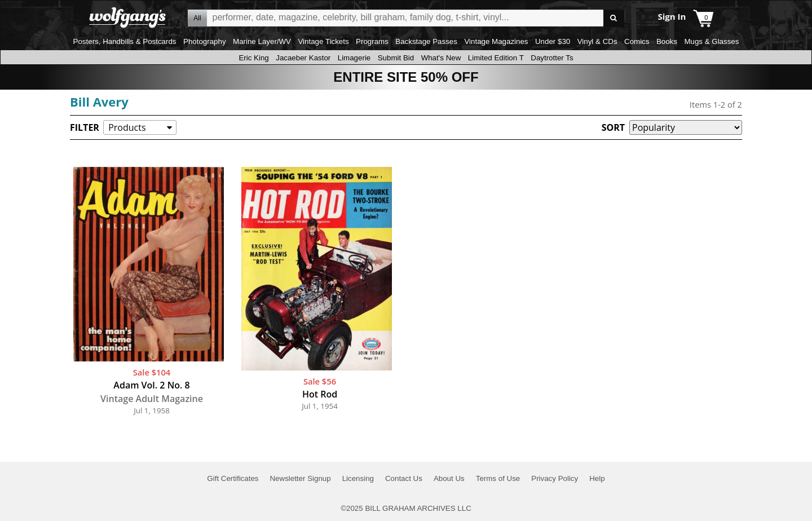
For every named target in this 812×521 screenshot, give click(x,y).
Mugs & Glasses (711, 41)
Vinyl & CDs (597, 41)
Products (127, 127)
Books (667, 41)
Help (597, 478)
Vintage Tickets (323, 41)
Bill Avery (99, 101)
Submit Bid (396, 58)
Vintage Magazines (496, 41)
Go (614, 18)
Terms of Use (498, 478)
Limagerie (354, 58)
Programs (372, 41)
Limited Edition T (496, 58)
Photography (205, 41)
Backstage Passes (426, 41)
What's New (441, 58)
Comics (637, 41)
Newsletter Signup (300, 478)
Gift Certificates (233, 478)
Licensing (358, 478)
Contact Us (404, 478)
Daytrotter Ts (552, 58)
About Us (449, 478)
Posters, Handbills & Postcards (125, 41)
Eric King (253, 58)
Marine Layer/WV (262, 41)
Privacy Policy (555, 478)
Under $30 (553, 41)
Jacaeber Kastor (303, 58)
